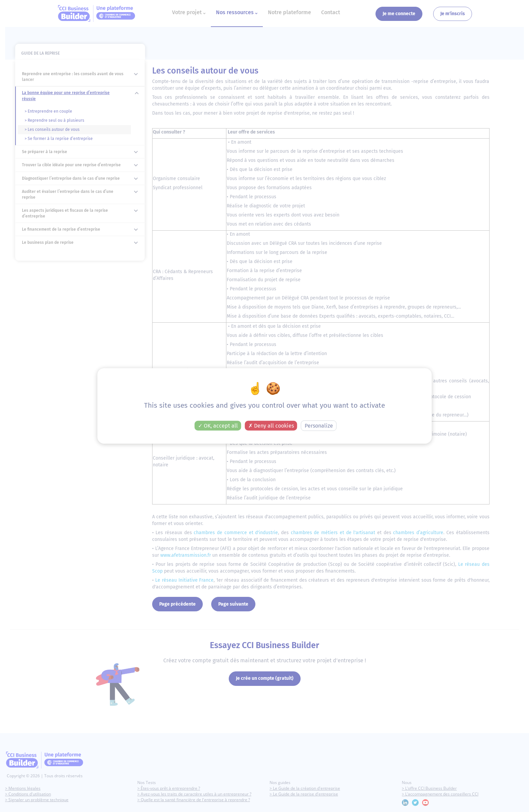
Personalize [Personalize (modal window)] (319, 426)
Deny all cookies (271, 426)
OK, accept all (218, 426)
